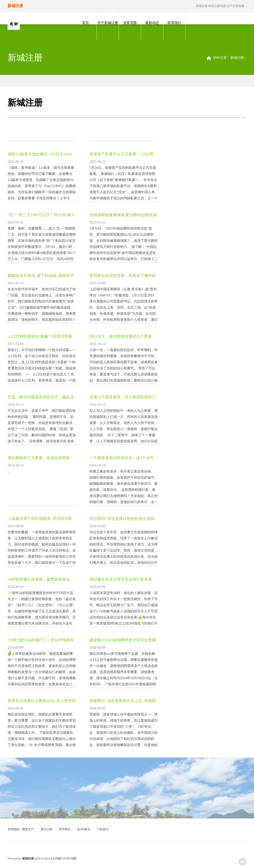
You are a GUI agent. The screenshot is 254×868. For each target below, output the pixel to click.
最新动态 (152, 23)
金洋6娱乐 (84, 829)
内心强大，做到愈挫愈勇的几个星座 (121, 336)
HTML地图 (69, 858)
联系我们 (174, 23)
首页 (86, 23)
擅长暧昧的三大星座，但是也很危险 (39, 458)
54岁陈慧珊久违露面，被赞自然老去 (39, 579)
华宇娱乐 (65, 829)
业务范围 (130, 23)
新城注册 (237, 58)
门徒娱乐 (103, 829)
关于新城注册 (108, 23)
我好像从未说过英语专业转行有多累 (121, 579)
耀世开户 (28, 829)
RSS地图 (56, 858)
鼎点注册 (46, 829)
